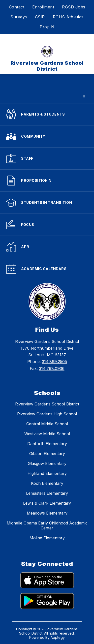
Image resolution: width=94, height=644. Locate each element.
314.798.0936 (52, 368)
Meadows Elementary (47, 513)
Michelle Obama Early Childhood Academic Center (47, 525)
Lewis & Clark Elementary (47, 503)
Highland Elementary (47, 473)
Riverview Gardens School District (47, 404)
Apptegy (58, 637)
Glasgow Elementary (47, 463)
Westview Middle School (47, 434)
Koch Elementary (47, 483)
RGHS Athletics (68, 17)
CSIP (40, 17)
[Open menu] (13, 54)
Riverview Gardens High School (47, 414)
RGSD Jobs (74, 7)
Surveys (19, 17)
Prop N (47, 27)
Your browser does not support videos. (47, 89)
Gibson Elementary (47, 454)
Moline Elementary (47, 538)
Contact (17, 7)
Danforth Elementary (47, 444)
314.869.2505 (54, 362)
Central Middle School (47, 424)
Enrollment (43, 7)
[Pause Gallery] (84, 96)
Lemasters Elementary (47, 493)
